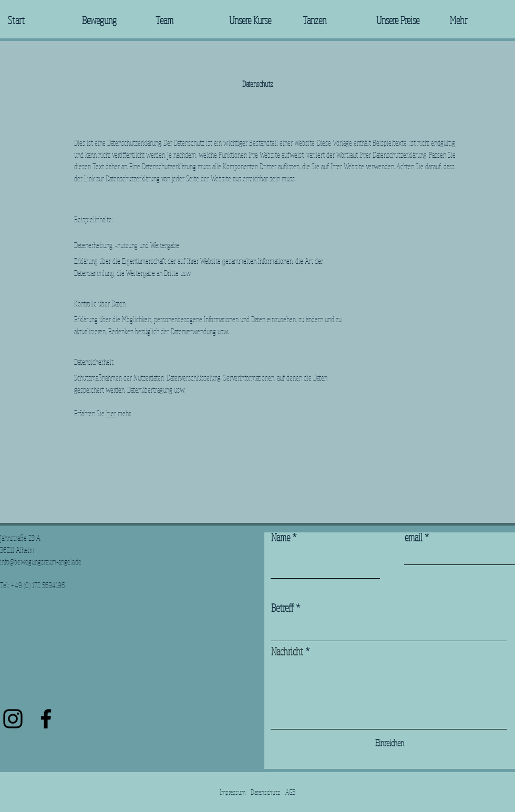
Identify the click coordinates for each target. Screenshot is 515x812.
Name (281, 538)
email (414, 538)
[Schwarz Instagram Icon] (13, 719)
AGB (290, 792)
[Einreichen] (389, 743)
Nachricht (287, 652)
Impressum (233, 792)
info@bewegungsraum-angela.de (41, 562)
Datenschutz (265, 792)
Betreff (282, 608)
